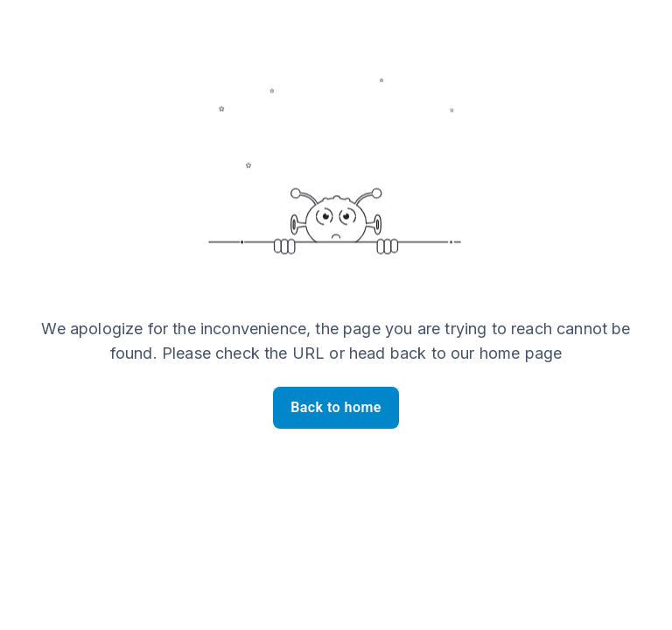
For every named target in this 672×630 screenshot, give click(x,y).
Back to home (336, 408)
